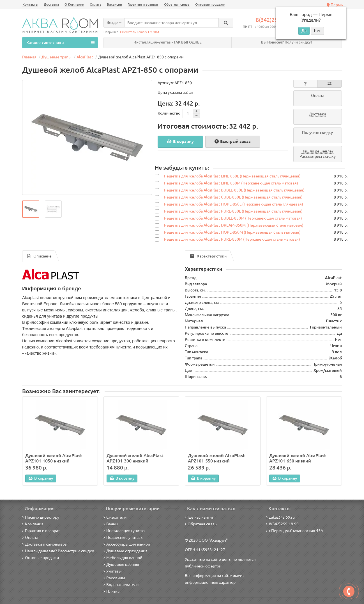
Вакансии (114, 4)
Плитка (111, 591)
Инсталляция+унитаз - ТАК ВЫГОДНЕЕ (168, 42)
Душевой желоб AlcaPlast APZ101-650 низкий (298, 458)
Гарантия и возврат (143, 4)
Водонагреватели (121, 585)
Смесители (115, 517)
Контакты (30, 4)
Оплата (95, 4)
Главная (29, 57)
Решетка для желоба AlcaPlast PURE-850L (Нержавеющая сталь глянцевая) (233, 211)
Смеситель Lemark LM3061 (140, 32)
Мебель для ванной (123, 558)
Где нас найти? (199, 517)
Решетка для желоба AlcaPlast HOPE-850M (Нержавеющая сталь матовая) (232, 233)
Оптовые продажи (210, 4)
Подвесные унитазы (124, 537)
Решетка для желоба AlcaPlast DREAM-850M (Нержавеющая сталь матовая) (234, 225)
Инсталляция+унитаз (124, 531)
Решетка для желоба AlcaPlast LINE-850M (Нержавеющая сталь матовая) (231, 183)
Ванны (111, 524)
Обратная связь (177, 4)
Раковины (114, 578)
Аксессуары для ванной (127, 544)
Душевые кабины (121, 564)
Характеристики (208, 256)
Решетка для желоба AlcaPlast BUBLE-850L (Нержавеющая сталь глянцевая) (234, 190)
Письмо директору (41, 517)
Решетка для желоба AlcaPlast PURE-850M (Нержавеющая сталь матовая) (232, 240)
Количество (169, 113)
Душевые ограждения (125, 551)
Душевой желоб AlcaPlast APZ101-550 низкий (216, 458)
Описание (40, 256)
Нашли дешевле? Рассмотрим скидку (58, 551)
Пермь (335, 5)
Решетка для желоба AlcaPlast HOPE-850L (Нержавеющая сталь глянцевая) (234, 204)
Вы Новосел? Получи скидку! (286, 42)
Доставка (51, 4)
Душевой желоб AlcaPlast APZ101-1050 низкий (54, 458)
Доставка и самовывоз (44, 544)
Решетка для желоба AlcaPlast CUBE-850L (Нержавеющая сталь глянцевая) (233, 197)
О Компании (74, 4)
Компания (33, 524)
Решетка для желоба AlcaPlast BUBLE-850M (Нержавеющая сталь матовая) (233, 218)
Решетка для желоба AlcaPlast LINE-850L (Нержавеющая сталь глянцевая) (232, 176)
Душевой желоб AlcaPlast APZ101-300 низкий (135, 458)
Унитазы (113, 571)
